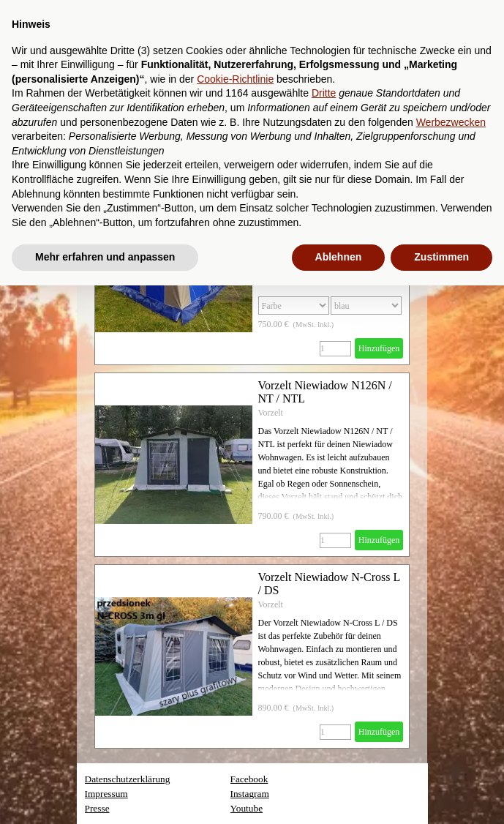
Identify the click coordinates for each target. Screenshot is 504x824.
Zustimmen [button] (441, 257)
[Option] (294, 306)
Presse (97, 808)
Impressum (106, 794)
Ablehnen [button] (339, 257)
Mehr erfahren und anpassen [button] (105, 257)
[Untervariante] (366, 306)
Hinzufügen (379, 348)
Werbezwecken (451, 122)
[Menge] (335, 349)
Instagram (250, 794)
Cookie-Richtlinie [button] (235, 79)
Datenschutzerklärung (128, 779)
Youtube (247, 808)
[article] (252, 465)
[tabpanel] (290, 794)
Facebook (249, 779)
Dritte (324, 93)
